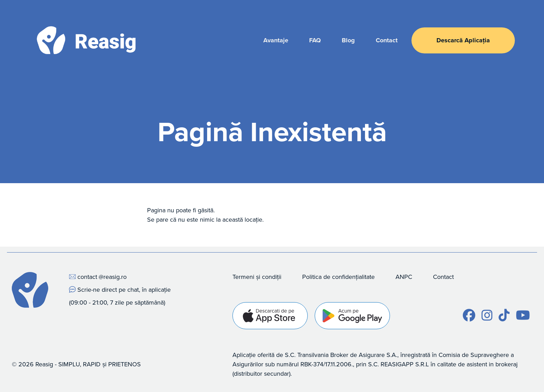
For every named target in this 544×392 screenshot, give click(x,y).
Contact (387, 40)
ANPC (404, 277)
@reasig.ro (113, 277)
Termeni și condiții (257, 277)
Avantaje (276, 40)
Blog (348, 40)
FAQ (315, 40)
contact (87, 277)
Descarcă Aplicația (463, 40)
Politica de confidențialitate (338, 277)
